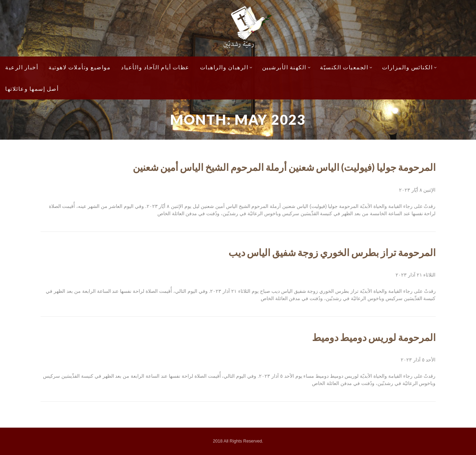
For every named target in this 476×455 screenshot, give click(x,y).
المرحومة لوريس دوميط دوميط (374, 337)
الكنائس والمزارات (410, 67)
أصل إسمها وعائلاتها (32, 89)
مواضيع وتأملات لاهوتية (80, 67)
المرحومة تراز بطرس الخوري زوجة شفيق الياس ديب (332, 252)
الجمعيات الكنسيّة (347, 67)
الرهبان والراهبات (227, 67)
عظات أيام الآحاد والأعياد (155, 67)
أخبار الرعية (22, 67)
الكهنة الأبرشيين (287, 67)
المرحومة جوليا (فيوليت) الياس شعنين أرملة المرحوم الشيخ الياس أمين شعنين (284, 167)
